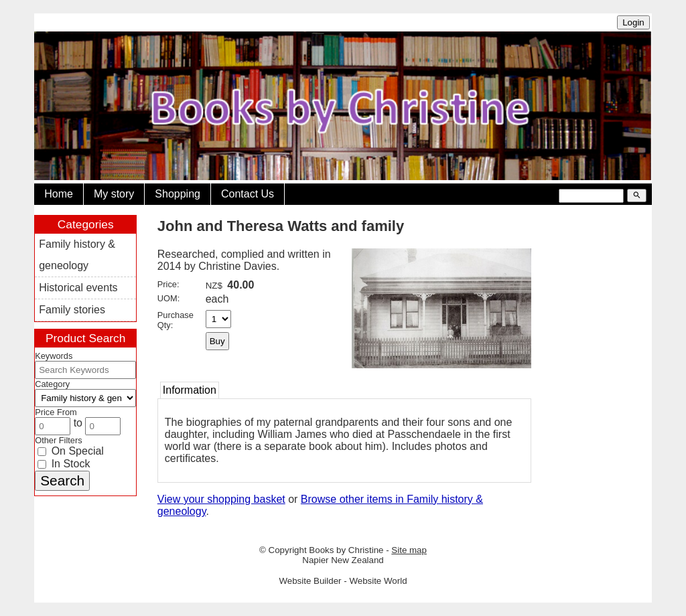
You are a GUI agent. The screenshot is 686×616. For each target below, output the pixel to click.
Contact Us (248, 194)
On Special (71, 451)
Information (190, 390)
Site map (409, 550)
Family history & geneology (77, 255)
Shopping (178, 194)
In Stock (64, 464)
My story (114, 194)
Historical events (78, 288)
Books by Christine (346, 550)
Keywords (54, 356)
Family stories (72, 310)
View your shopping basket (221, 499)
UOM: (168, 298)
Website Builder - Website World (343, 581)
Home (59, 194)
